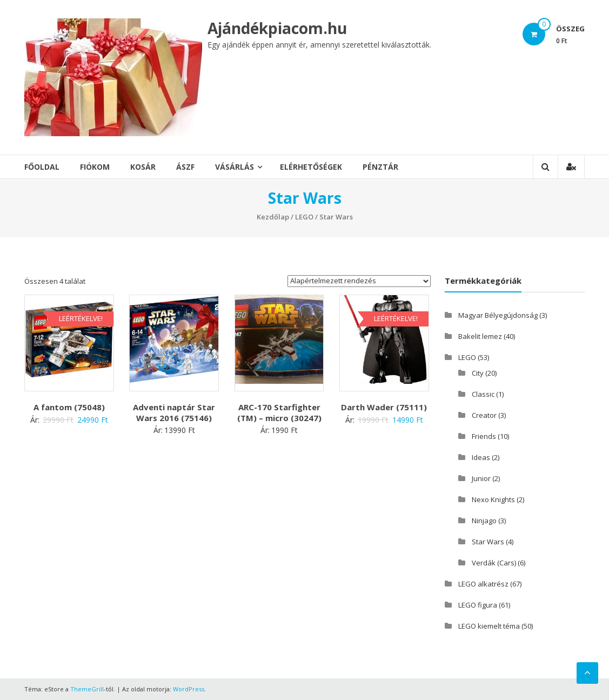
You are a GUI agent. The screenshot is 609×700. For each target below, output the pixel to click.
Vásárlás (235, 167)
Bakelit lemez (480, 336)
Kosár (143, 167)
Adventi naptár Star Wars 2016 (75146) (174, 412)
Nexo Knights (493, 499)
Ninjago (484, 521)
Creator (484, 415)
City (478, 373)
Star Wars (488, 542)
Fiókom (95, 167)
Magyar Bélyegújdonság (498, 315)
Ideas (481, 457)
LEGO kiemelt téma (489, 626)
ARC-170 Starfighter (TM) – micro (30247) (279, 412)
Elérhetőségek (311, 167)
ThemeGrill (87, 689)
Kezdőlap (273, 217)
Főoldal (42, 167)
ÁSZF (185, 167)
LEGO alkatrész (483, 584)
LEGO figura (478, 605)
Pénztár (380, 167)
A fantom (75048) (69, 407)
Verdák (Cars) (494, 563)
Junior (481, 478)
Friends (484, 436)
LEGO (304, 217)
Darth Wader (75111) (384, 407)
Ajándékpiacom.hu (277, 28)
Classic (483, 394)
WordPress (189, 689)
